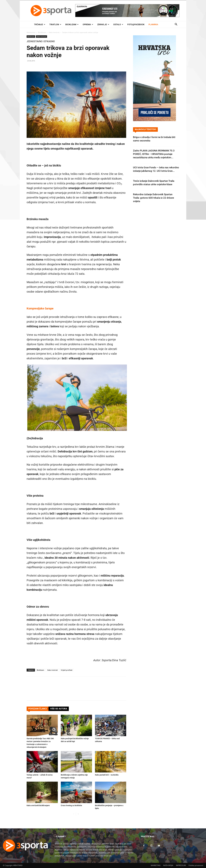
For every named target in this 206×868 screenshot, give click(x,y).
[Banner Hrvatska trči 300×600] (154, 120)
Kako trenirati (54, 32)
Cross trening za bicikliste (71, 805)
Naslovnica (31, 32)
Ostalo (118, 24)
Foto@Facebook (136, 24)
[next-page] (78, 814)
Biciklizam (72, 24)
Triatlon (55, 24)
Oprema (88, 24)
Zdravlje (103, 24)
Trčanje (40, 24)
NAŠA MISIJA (168, 865)
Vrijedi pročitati (67, 670)
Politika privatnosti (196, 865)
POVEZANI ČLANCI (38, 709)
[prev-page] (74, 814)
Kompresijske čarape (40, 308)
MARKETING (156, 865)
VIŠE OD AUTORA (59, 709)
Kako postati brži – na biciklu (107, 775)
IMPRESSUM (181, 865)
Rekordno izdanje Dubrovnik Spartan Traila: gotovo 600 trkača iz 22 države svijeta (153, 198)
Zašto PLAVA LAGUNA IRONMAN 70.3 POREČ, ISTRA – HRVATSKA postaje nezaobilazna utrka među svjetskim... (154, 154)
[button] (176, 25)
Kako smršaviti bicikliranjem (38, 805)
